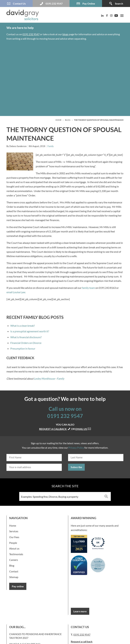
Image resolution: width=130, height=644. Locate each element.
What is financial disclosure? (26, 337)
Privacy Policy (76, 448)
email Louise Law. (16, 292)
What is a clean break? (23, 326)
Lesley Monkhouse (44, 379)
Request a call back (82, 641)
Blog (68, 120)
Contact (14, 571)
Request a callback (55, 429)
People (13, 543)
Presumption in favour (23, 348)
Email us (83, 429)
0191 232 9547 (31, 34)
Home (58, 120)
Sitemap (14, 577)
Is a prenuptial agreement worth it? (30, 331)
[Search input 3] (61, 496)
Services (14, 531)
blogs (65, 34)
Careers (14, 560)
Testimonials (16, 554)
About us (14, 548)
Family (51, 146)
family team (88, 288)
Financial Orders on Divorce (26, 343)
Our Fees (14, 537)
